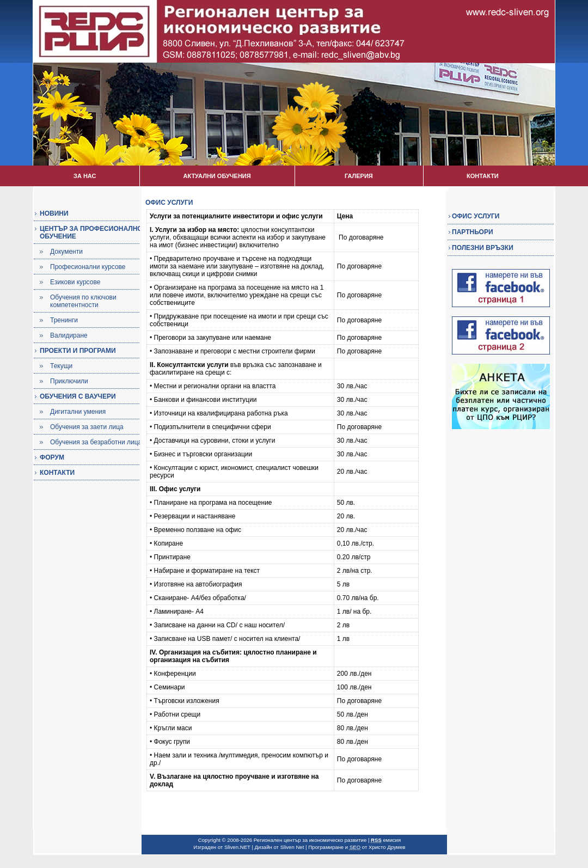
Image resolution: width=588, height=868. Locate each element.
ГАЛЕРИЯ (359, 176)
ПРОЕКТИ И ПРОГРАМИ (78, 351)
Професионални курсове (88, 267)
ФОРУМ (52, 457)
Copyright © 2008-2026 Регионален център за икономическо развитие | (284, 840)
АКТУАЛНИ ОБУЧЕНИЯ (217, 176)
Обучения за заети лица (87, 427)
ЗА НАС (85, 176)
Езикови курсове (75, 282)
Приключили (69, 381)
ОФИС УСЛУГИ (476, 216)
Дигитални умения (78, 412)
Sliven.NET (237, 847)
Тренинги (64, 320)
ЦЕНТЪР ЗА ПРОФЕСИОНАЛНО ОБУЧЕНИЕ (91, 233)
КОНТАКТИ (483, 176)
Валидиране (69, 335)
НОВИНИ (54, 213)
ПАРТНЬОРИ (473, 232)
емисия (386, 840)
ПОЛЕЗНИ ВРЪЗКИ (483, 248)
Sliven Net (292, 847)
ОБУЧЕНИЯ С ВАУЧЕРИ (78, 396)
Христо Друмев (387, 847)
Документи (66, 252)
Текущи (61, 366)
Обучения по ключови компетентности (83, 301)
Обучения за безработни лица (96, 442)
